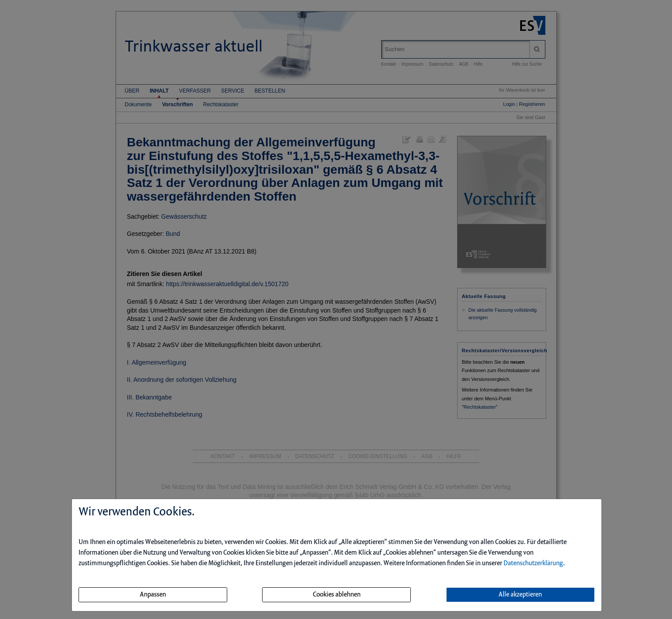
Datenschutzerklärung (533, 563)
